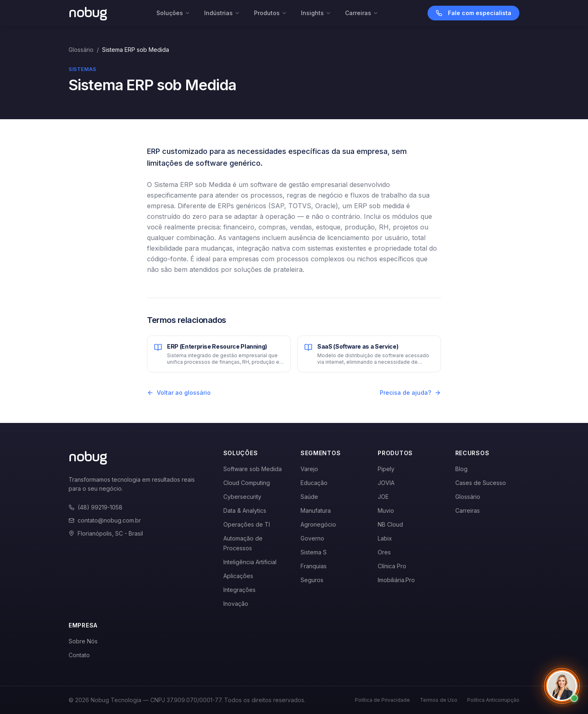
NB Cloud (390, 524)
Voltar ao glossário (179, 393)
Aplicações (238, 576)
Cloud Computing (247, 483)
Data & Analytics (245, 510)
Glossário (81, 50)
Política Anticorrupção (493, 700)
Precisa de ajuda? (410, 393)
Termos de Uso (439, 700)
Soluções (173, 13)
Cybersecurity (242, 497)
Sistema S (314, 552)
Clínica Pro (392, 566)
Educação (314, 483)
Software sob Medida (253, 469)
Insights (316, 13)
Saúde (309, 497)
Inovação (236, 604)
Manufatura (316, 510)
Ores (384, 552)
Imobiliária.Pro (396, 580)
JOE (383, 497)
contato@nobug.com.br (105, 520)
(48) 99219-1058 (96, 507)
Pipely (386, 469)
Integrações (239, 590)
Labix (385, 538)
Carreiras (362, 13)
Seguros (312, 580)
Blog (461, 469)
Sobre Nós (83, 641)
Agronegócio (318, 524)
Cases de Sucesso (481, 483)
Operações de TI (247, 524)
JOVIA (386, 483)
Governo (312, 538)
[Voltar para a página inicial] (88, 13)
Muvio (386, 510)
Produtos (271, 13)
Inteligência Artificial (250, 562)
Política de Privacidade (382, 700)
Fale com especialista (473, 13)
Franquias (314, 566)
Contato (79, 655)
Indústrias (222, 13)
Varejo (309, 469)
